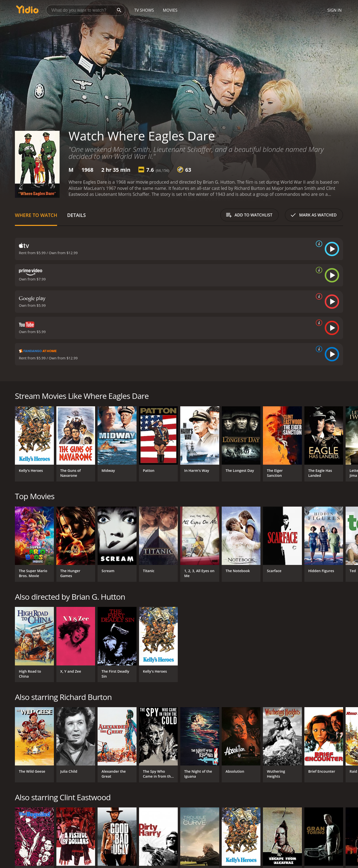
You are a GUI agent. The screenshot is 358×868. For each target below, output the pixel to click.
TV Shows (144, 10)
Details (76, 215)
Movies (170, 10)
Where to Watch (36, 215)
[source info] (318, 244)
